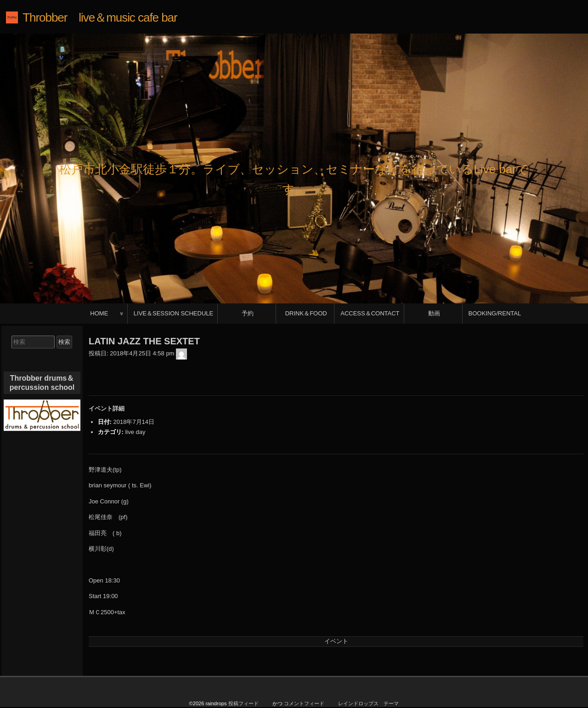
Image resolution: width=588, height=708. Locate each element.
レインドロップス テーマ (368, 703)
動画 (434, 313)
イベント (336, 641)
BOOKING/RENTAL (495, 313)
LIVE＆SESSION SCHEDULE (173, 313)
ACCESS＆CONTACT (370, 313)
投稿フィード (243, 703)
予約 (248, 313)
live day (135, 432)
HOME (99, 313)
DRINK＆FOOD (306, 313)
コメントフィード (304, 703)
